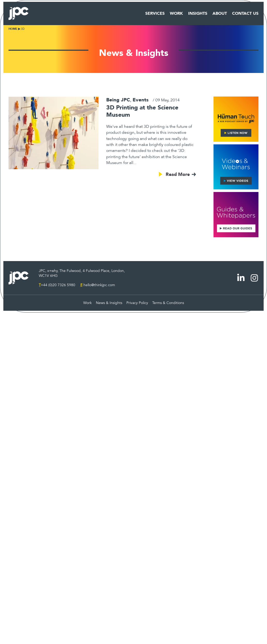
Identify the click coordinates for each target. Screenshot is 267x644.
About (220, 13)
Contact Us (245, 13)
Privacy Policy (137, 303)
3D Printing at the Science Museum (142, 111)
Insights (198, 13)
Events (141, 100)
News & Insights (109, 303)
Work (176, 13)
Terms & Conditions (168, 303)
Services (155, 13)
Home (13, 29)
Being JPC (118, 100)
